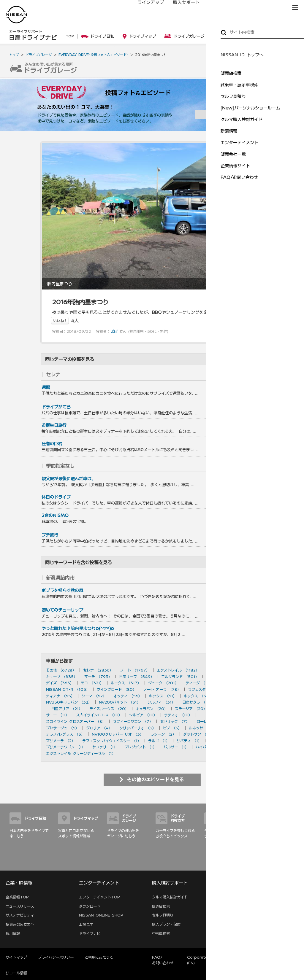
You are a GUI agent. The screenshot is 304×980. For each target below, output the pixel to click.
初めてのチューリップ (62, 610)
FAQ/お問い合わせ (163, 960)
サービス (248, 8)
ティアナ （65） (60, 696)
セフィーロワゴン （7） (133, 721)
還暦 (46, 387)
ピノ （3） (172, 728)
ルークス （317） (126, 683)
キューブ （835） (62, 677)
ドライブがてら (56, 407)
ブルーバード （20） (232, 709)
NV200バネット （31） (120, 702)
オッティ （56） (128, 696)
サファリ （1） (105, 747)
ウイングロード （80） (117, 689)
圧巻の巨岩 (52, 444)
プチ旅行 (50, 535)
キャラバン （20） (152, 709)
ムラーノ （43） (234, 696)
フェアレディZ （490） (227, 677)
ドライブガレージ (39, 55)
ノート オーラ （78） (162, 689)
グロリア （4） (99, 728)
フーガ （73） (240, 689)
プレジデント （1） (140, 747)
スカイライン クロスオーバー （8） (76, 721)
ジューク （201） (163, 683)
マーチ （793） (98, 677)
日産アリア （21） (67, 709)
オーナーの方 (216, 8)
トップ (14, 55)
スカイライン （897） (225, 670)
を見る (247, 375)
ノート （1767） (135, 670)
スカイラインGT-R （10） (99, 715)
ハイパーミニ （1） (212, 747)
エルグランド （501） (180, 677)
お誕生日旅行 (54, 425)
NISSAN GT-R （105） (68, 689)
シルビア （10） (143, 715)
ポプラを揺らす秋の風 (62, 591)
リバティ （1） (189, 741)
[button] (295, 8)
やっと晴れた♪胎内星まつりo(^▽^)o (78, 629)
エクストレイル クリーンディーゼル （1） (81, 753)
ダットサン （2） (198, 734)
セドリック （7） (175, 721)
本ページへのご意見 (252, 957)
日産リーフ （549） (137, 677)
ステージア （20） (191, 709)
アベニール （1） (223, 741)
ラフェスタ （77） (204, 689)
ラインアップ (145, 8)
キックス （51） (163, 696)
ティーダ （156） (201, 683)
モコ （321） (92, 683)
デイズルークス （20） (109, 709)
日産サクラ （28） (198, 702)
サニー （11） (58, 715)
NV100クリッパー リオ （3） (118, 734)
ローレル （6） (209, 721)
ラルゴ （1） (159, 741)
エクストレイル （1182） (178, 670)
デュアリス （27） (237, 702)
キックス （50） (198, 696)
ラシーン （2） (163, 734)
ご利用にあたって (99, 957)
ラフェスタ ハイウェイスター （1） (112, 741)
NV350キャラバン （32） (69, 702)
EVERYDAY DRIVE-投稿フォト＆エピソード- (93, 55)
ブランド (274, 8)
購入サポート (181, 8)
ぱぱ (114, 331)
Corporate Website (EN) (206, 960)
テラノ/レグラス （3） (65, 734)
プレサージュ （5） (62, 728)
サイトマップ (286, 864)
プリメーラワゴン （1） (66, 747)
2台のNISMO (55, 516)
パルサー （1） (176, 747)
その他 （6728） (61, 670)
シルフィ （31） (161, 702)
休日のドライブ (56, 497)
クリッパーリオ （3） (138, 728)
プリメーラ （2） (61, 741)
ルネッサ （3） (202, 728)
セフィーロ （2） (234, 734)
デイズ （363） (60, 683)
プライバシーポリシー (56, 957)
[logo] (16, 15)
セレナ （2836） (98, 670)
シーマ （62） (94, 696)
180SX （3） (234, 728)
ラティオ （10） (178, 715)
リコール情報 (16, 973)
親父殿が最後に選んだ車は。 (69, 479)
